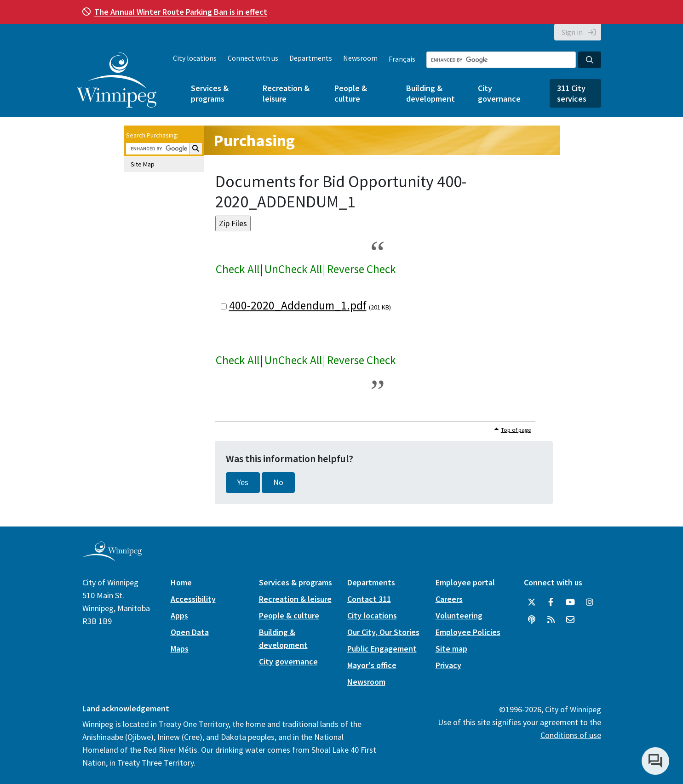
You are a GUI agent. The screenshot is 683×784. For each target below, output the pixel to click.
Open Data (190, 632)
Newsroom (360, 58)
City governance (499, 93)
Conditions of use (571, 735)
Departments (311, 58)
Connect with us (253, 58)
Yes (243, 482)
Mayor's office (372, 665)
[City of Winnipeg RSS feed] (551, 620)
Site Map (143, 164)
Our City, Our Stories (383, 632)
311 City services (572, 93)
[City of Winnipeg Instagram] (590, 602)
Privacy (448, 665)
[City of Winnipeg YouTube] (570, 602)
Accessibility (193, 599)
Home (181, 582)
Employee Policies (468, 632)
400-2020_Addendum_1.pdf (298, 305)
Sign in (572, 32)
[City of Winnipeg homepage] (112, 558)
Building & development (430, 93)
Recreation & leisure (286, 93)
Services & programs (210, 93)
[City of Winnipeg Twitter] (532, 602)
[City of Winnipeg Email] (570, 620)
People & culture (351, 93)
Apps (179, 615)
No (278, 482)
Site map (451, 649)
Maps (180, 649)
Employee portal (465, 582)
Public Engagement (382, 649)
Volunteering (459, 615)
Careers (449, 599)
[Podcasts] (532, 620)
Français (402, 59)
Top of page (516, 430)
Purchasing (254, 140)
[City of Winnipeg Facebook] (551, 602)
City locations (195, 58)
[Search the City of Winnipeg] (501, 60)
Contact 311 (369, 599)
